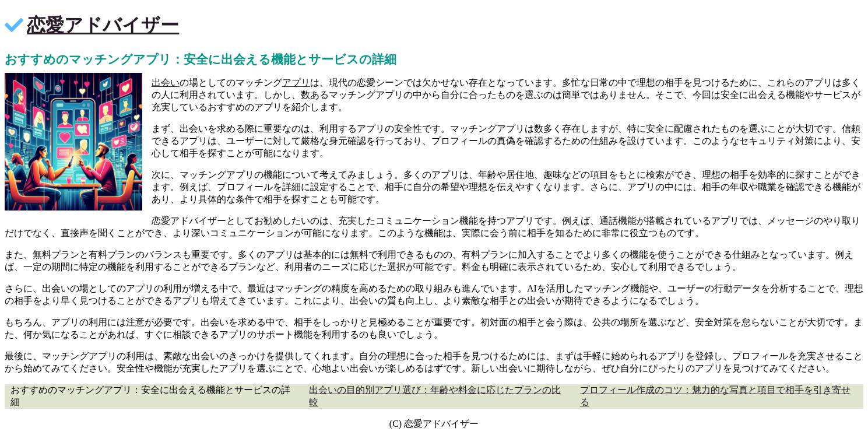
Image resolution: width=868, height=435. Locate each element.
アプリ (296, 83)
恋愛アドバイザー (103, 25)
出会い (166, 83)
